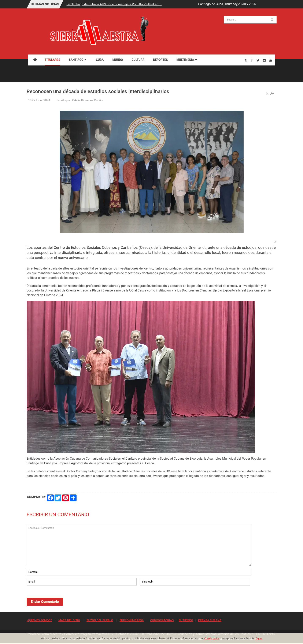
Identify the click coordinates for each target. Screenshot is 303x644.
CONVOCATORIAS (162, 620)
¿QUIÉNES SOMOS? (39, 620)
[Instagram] (264, 60)
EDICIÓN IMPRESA (132, 620)
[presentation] (59, 598)
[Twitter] (258, 60)
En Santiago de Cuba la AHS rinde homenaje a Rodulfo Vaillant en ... (114, 4)
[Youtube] (271, 60)
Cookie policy (212, 639)
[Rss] (246, 60)
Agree (259, 639)
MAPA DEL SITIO (69, 620)
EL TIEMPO (186, 620)
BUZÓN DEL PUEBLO (100, 620)
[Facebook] (252, 60)
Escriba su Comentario (139, 545)
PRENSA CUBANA (210, 620)
